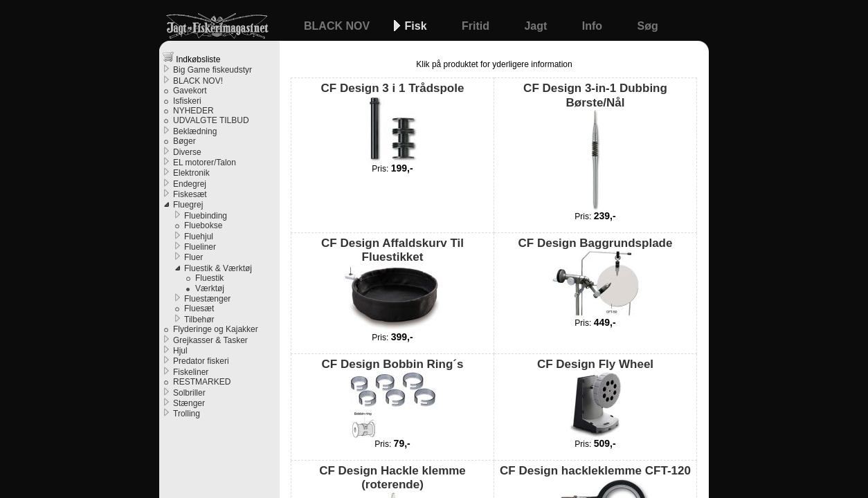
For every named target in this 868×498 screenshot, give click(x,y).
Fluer (193, 257)
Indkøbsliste (191, 58)
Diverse (187, 152)
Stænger (189, 403)
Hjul (180, 351)
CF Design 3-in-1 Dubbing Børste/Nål (595, 146)
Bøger (184, 141)
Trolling (187, 414)
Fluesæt (199, 308)
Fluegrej (188, 205)
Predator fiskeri (201, 361)
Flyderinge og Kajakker (216, 329)
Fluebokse (203, 225)
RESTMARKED (202, 382)
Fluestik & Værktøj (218, 268)
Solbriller (189, 393)
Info (594, 26)
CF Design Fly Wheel (595, 398)
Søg (648, 26)
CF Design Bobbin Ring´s (393, 398)
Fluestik (209, 278)
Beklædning (195, 131)
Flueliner (200, 247)
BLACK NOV (338, 26)
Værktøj (210, 288)
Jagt (537, 26)
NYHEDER (193, 111)
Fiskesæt (190, 194)
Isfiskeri (187, 101)
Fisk (417, 26)
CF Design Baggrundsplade (596, 277)
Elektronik (191, 173)
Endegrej (190, 184)
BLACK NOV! (198, 81)
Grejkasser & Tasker (210, 340)
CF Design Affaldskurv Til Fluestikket (392, 284)
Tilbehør (199, 320)
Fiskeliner (191, 372)
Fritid (477, 26)
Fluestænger (207, 299)
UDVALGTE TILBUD (211, 120)
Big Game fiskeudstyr (213, 70)
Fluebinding (206, 216)
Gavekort (190, 91)
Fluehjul (199, 237)
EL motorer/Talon (205, 163)
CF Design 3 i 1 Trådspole (393, 122)
